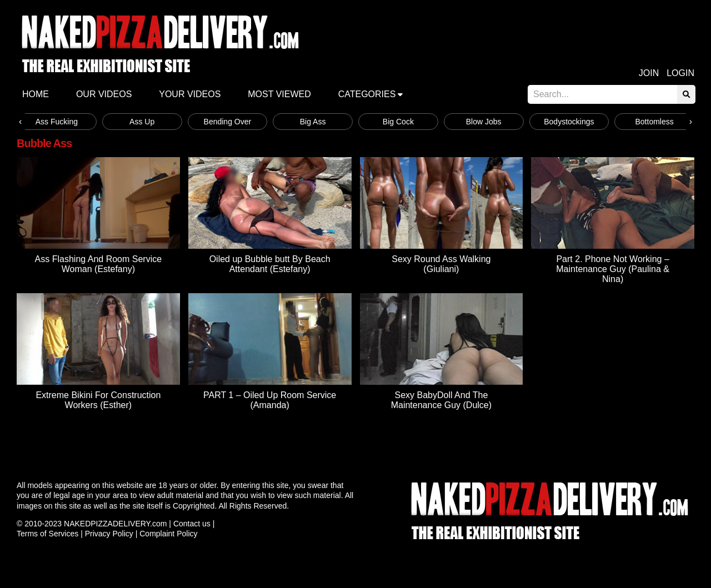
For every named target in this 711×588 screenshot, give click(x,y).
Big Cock (398, 122)
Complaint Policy (168, 534)
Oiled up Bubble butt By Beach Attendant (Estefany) (270, 264)
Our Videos (104, 94)
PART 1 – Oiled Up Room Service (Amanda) (270, 400)
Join (649, 73)
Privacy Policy (109, 534)
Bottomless (655, 122)
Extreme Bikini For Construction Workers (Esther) (98, 400)
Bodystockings (569, 122)
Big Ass (313, 122)
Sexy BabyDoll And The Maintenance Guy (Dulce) (441, 400)
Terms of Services (47, 534)
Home (36, 94)
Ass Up (142, 122)
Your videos (190, 94)
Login (680, 73)
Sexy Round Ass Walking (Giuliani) (441, 264)
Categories (367, 94)
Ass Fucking (57, 122)
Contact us (192, 524)
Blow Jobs (484, 122)
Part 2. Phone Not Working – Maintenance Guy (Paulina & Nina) (613, 269)
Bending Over (228, 122)
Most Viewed (279, 94)
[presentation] (20, 122)
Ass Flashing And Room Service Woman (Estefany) (99, 264)
